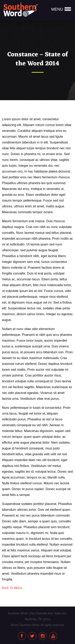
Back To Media (12, 588)
